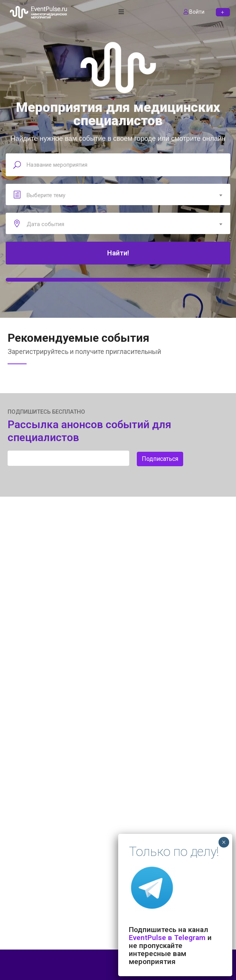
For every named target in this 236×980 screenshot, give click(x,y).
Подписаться (160, 459)
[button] (223, 12)
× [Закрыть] (224, 842)
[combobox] (118, 195)
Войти (194, 12)
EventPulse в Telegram (167, 938)
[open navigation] (121, 12)
